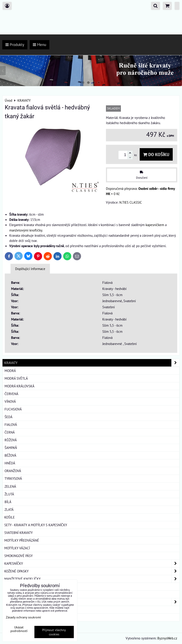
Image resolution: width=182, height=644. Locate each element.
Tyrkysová (13, 478)
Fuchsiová (13, 409)
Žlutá (9, 494)
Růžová (11, 440)
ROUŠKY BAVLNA (17, 617)
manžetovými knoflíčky (26, 230)
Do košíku (156, 154)
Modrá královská (19, 386)
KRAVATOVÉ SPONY (18, 586)
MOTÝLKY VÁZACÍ (17, 548)
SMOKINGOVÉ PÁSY (18, 556)
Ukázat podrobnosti (19, 629)
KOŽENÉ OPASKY (92, 571)
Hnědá (10, 463)
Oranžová (13, 471)
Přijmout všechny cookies (54, 632)
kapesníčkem (155, 225)
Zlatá (9, 509)
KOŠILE (10, 517)
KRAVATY (92, 363)
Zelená (10, 486)
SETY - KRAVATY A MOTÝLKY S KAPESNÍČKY (36, 525)
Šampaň (11, 448)
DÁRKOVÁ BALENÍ (17, 610)
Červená (11, 394)
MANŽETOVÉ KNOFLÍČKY (92, 579)
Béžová (10, 455)
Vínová (10, 401)
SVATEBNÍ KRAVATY (18, 533)
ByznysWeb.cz (167, 638)
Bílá (8, 502)
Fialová (11, 425)
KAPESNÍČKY (92, 563)
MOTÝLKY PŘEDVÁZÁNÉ (22, 540)
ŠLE (7, 594)
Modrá (10, 371)
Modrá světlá (16, 378)
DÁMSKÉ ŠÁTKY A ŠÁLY (92, 602)
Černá (10, 432)
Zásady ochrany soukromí (23, 617)
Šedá (8, 417)
